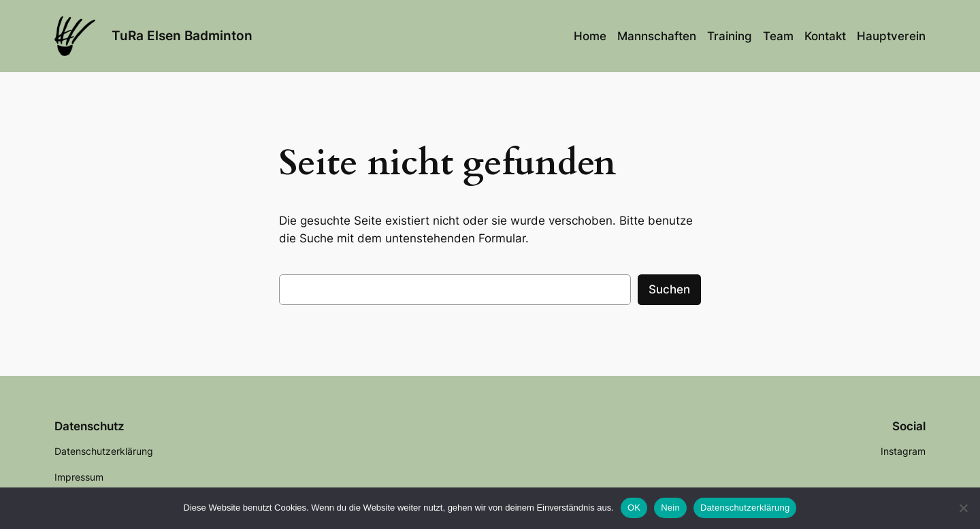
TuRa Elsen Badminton (182, 35)
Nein (670, 508)
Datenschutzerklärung (745, 508)
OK (634, 508)
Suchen (669, 289)
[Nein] (963, 508)
